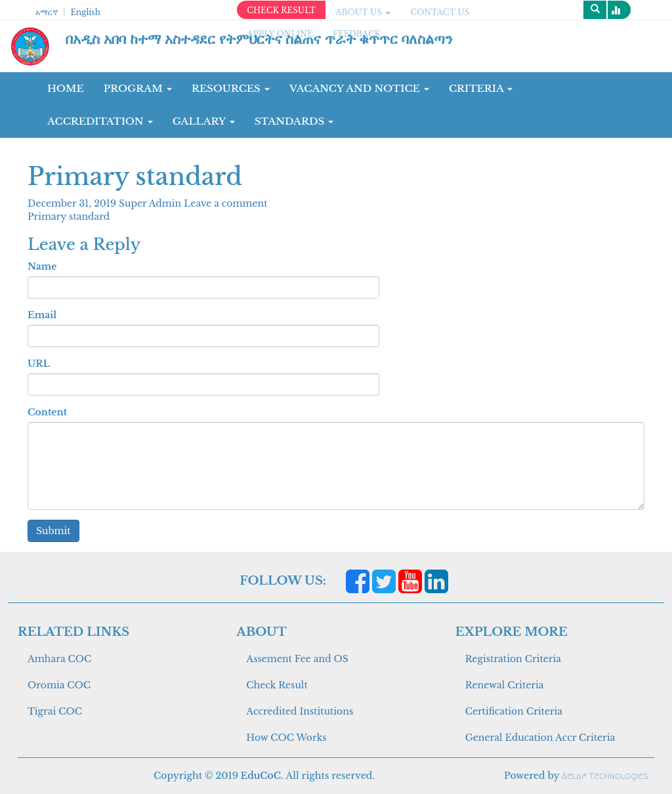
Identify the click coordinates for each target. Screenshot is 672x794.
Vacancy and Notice (359, 88)
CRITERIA (481, 88)
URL (39, 364)
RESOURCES (231, 88)
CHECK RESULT (281, 10)
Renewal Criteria (505, 685)
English (85, 12)
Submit (53, 531)
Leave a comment (225, 203)
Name (42, 266)
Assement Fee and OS (297, 659)
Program (138, 88)
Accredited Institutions (300, 711)
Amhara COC (59, 659)
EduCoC (261, 776)
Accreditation (100, 121)
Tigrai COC (55, 711)
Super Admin (151, 203)
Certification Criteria (514, 711)
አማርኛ (47, 12)
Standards (294, 121)
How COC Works (286, 738)
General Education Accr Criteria (540, 738)
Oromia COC (59, 685)
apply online (280, 34)
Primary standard (69, 217)
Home (66, 88)
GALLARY (204, 121)
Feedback (357, 34)
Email (42, 315)
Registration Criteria (513, 659)
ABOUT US (363, 12)
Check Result (277, 685)
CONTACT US (440, 12)
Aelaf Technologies (605, 776)
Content (47, 412)
